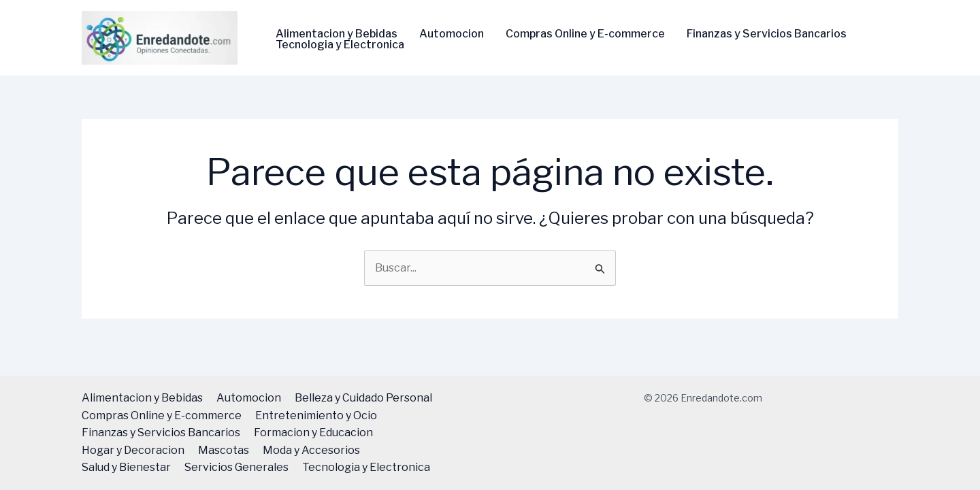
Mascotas (224, 450)
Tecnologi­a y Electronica (340, 45)
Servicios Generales (236, 467)
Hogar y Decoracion (133, 450)
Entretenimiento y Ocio (316, 415)
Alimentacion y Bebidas (337, 34)
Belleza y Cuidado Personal (363, 398)
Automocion (452, 34)
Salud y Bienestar (126, 467)
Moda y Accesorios (311, 450)
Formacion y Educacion (313, 432)
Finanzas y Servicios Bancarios (767, 34)
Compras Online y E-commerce (585, 34)
